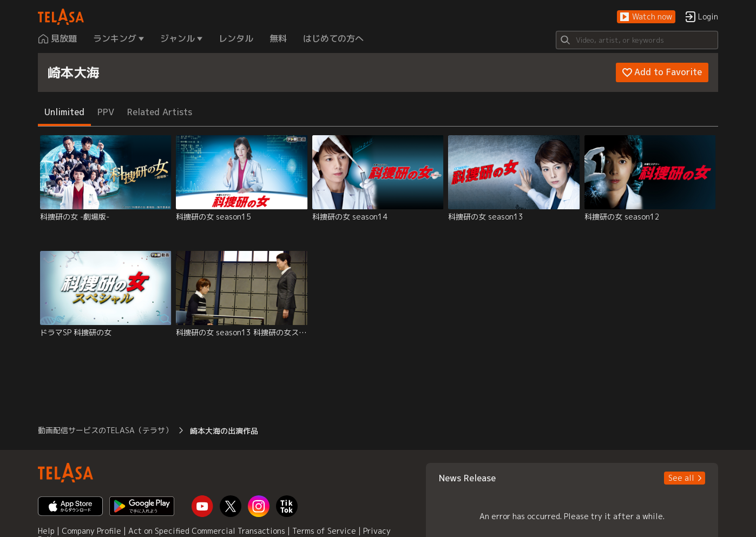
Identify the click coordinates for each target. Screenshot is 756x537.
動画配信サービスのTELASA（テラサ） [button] (105, 430)
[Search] (637, 40)
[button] (646, 17)
